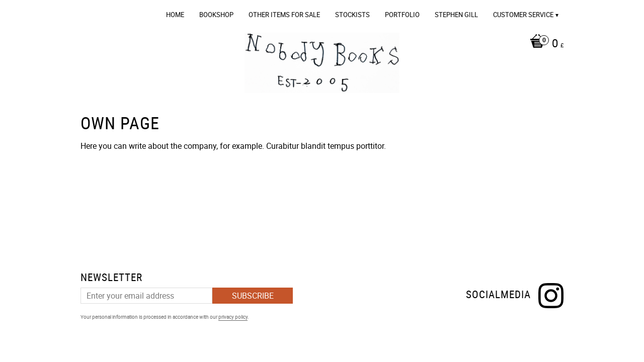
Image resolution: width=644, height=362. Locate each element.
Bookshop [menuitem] (216, 15)
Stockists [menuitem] (352, 15)
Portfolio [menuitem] (402, 15)
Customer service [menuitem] (523, 15)
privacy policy (233, 317)
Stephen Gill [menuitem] (456, 15)
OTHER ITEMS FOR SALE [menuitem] (284, 15)
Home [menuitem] (175, 15)
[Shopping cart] (544, 44)
